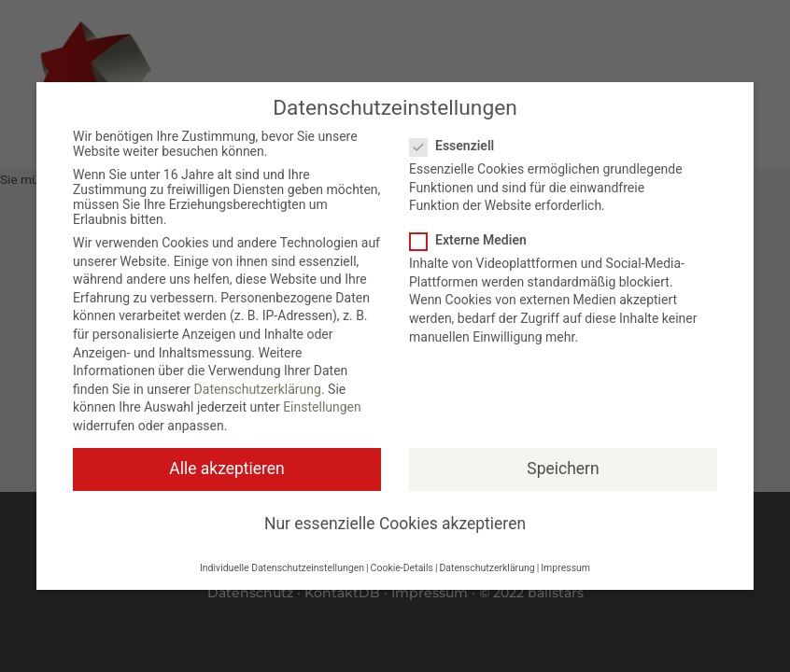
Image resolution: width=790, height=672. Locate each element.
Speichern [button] (563, 469)
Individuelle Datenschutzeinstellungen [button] (282, 568)
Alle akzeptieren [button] (227, 469)
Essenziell (458, 146)
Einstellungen (322, 407)
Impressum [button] (565, 568)
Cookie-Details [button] (402, 568)
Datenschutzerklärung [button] (487, 568)
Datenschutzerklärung (258, 389)
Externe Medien (474, 240)
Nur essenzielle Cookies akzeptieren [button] (395, 524)
